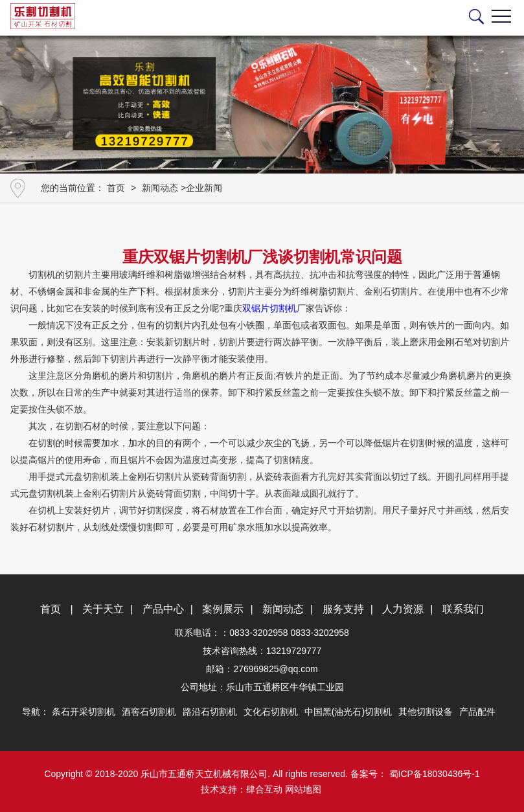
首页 (116, 188)
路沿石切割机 (210, 712)
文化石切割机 (271, 712)
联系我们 (463, 609)
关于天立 (103, 609)
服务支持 (343, 609)
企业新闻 (204, 188)
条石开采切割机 (84, 712)
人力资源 (403, 609)
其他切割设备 (426, 712)
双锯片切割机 (269, 308)
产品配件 (477, 712)
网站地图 (303, 789)
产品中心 (163, 609)
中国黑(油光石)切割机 (348, 712)
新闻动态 (160, 188)
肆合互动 (264, 789)
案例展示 (223, 609)
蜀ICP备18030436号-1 (433, 774)
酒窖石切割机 (149, 712)
